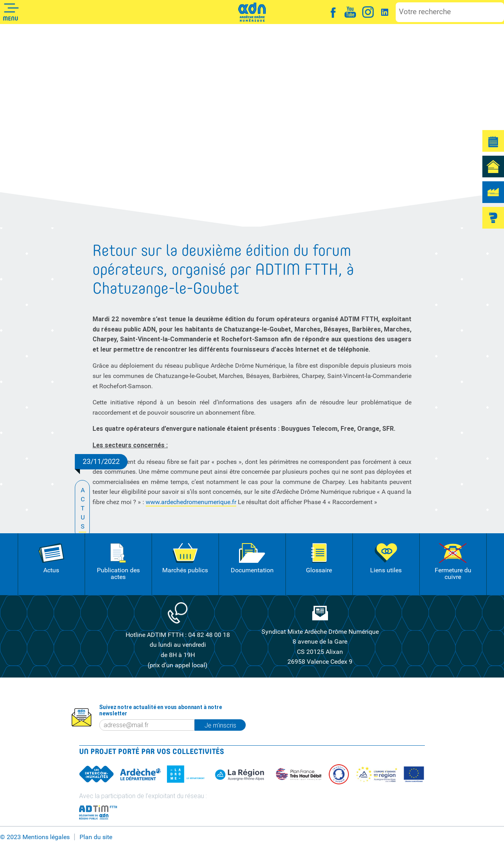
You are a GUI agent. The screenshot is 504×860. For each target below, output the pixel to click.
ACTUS (82, 509)
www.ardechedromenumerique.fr (191, 502)
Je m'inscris (220, 725)
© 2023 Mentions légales (35, 837)
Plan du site (96, 837)
